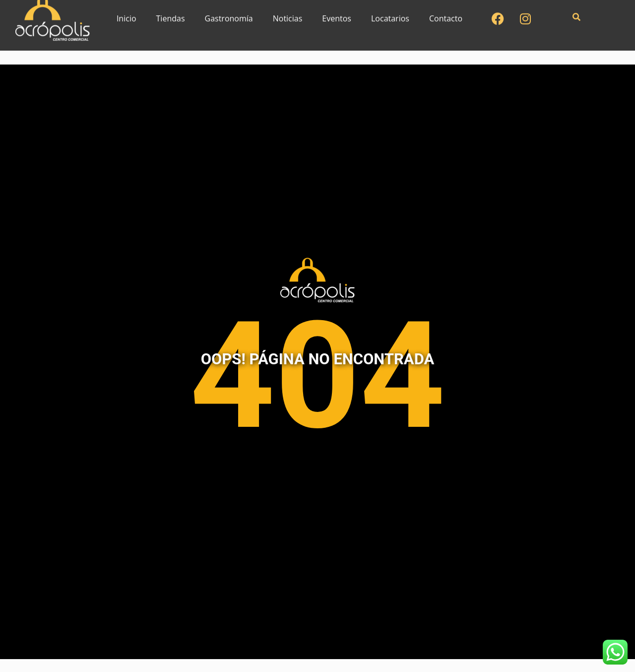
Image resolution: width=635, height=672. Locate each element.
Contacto (446, 12)
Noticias (288, 12)
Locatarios (390, 12)
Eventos (337, 12)
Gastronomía (229, 12)
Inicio (127, 12)
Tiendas (171, 12)
